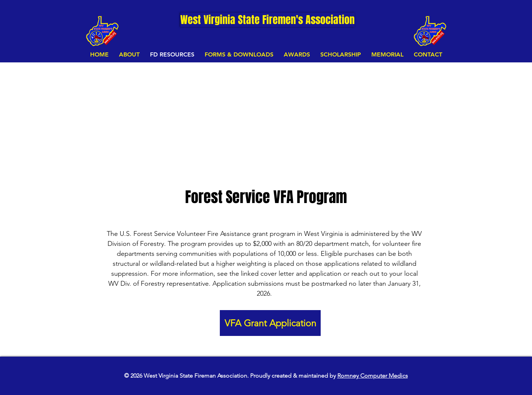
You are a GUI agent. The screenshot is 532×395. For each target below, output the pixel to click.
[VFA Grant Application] (270, 323)
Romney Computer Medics (373, 376)
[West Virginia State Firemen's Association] (267, 20)
